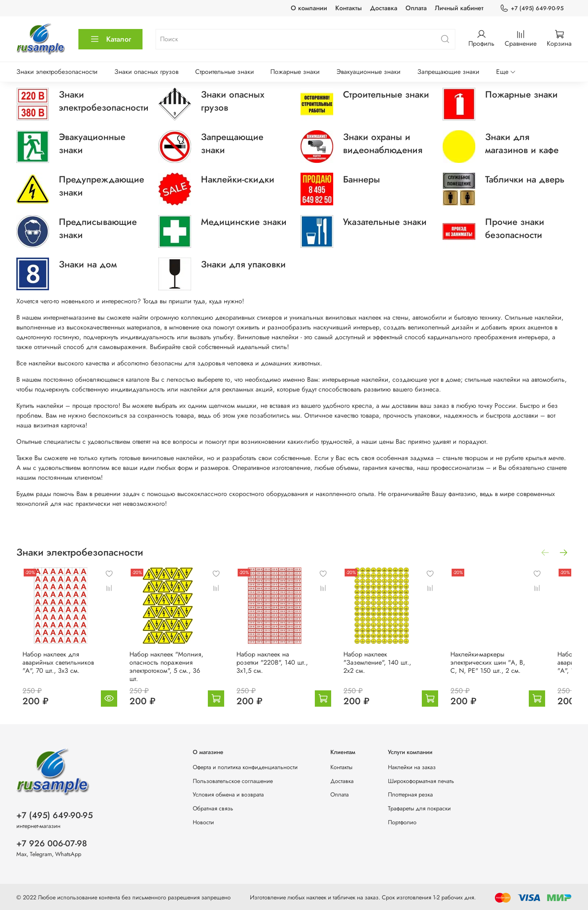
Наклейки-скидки (238, 179)
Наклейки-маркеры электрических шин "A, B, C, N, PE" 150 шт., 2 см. (508, 669)
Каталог (110, 39)
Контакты (349, 8)
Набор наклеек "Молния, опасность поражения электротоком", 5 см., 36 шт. (170, 669)
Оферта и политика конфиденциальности (245, 765)
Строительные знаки (225, 72)
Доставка (384, 8)
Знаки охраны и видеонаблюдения (383, 143)
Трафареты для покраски (419, 807)
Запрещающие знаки (448, 72)
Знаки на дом (88, 264)
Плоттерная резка (410, 793)
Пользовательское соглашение (233, 779)
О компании (309, 8)
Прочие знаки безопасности (515, 228)
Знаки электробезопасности (57, 72)
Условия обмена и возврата (228, 793)
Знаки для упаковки (243, 264)
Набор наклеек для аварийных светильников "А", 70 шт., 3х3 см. (52, 669)
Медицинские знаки (244, 222)
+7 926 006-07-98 (52, 842)
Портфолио (402, 821)
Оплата (416, 8)
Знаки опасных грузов (146, 72)
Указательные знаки (385, 222)
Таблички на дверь (525, 179)
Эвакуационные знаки (369, 72)
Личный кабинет (459, 8)
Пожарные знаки (295, 72)
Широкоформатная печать (421, 779)
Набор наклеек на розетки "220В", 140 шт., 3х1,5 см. (282, 665)
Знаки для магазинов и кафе (522, 143)
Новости (203, 821)
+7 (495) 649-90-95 (532, 8)
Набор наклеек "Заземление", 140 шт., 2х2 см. (397, 669)
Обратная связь (213, 807)
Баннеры (362, 179)
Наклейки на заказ (412, 765)
